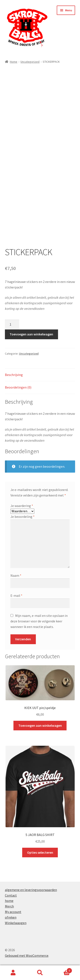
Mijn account (13, 973)
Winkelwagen (63, 970)
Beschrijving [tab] (14, 375)
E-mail (16, 596)
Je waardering (22, 506)
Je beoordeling (23, 517)
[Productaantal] (12, 325)
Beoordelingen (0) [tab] (18, 387)
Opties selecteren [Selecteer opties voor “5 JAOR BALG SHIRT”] (40, 852)
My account (13, 912)
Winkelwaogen (16, 923)
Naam (16, 575)
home (9, 901)
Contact (11, 895)
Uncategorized (30, 62)
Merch (9, 906)
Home (14, 62)
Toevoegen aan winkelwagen (31, 334)
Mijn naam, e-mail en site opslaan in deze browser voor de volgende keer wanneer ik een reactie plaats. (39, 621)
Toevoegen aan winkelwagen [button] (40, 725)
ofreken (11, 917)
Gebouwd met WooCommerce (27, 955)
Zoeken (40, 973)
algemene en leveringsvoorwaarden (31, 890)
